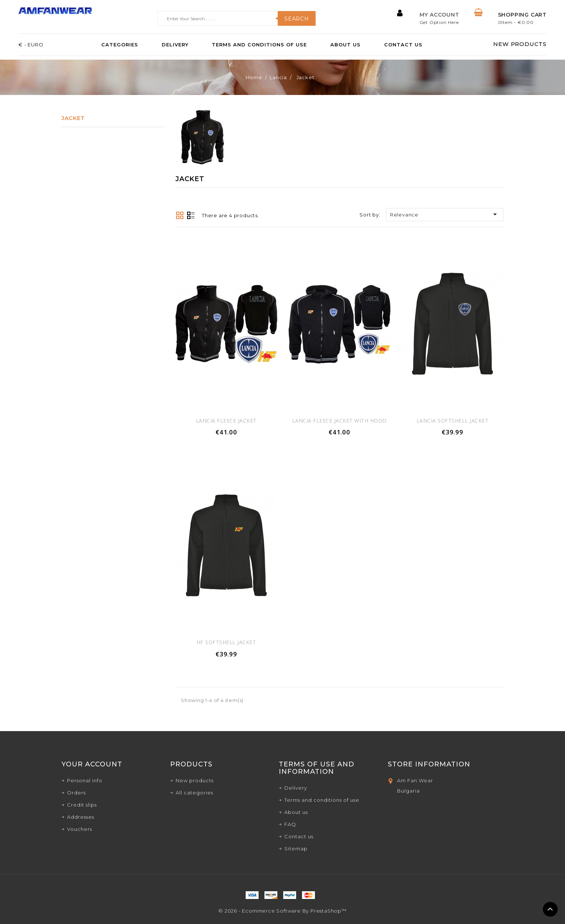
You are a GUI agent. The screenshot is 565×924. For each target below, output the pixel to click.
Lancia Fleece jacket (226, 421)
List (191, 216)
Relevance (445, 214)
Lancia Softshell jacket (453, 421)
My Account (439, 15)
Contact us (403, 45)
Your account (92, 764)
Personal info (85, 780)
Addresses (81, 817)
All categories (194, 793)
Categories (120, 45)
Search (297, 19)
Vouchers (80, 829)
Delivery (175, 45)
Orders (76, 793)
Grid (180, 215)
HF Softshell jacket (227, 642)
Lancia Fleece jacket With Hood (339, 421)
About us (345, 45)
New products (195, 780)
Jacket (73, 118)
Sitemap (296, 849)
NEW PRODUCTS (520, 44)
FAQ (290, 824)
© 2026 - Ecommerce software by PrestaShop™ (282, 911)
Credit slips (82, 805)
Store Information (429, 764)
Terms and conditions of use (259, 45)
